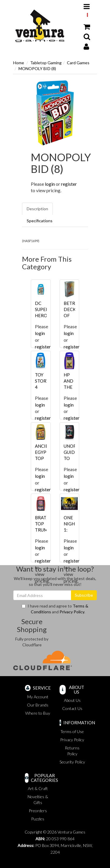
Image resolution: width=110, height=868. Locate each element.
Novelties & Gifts (38, 800)
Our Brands (38, 705)
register (69, 184)
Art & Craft (38, 788)
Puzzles (38, 819)
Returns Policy (72, 751)
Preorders (38, 811)
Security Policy (72, 762)
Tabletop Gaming (46, 63)
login (50, 184)
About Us (72, 700)
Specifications (40, 221)
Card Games (78, 63)
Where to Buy (38, 713)
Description (37, 209)
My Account (38, 697)
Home (19, 63)
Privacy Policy (72, 612)
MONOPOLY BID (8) (37, 68)
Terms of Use (72, 731)
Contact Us (72, 708)
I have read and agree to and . (55, 609)
